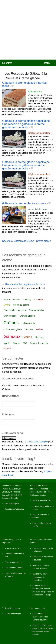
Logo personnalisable (14, 568)
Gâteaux (12, 336)
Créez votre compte (37, 442)
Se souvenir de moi (14, 433)
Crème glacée (10, 316)
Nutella (16, 343)
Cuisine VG (37, 574)
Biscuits (16, 300)
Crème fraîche (37, 310)
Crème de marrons (15, 310)
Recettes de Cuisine (10, 486)
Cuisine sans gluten (13, 329)
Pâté (25, 343)
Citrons (7, 305)
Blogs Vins (37, 565)
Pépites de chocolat (39, 343)
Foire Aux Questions (13, 562)
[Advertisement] (28, 30)
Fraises (39, 329)
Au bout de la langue (38, 209)
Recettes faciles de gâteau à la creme (25, 284)
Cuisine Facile (28, 323)
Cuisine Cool (38, 586)
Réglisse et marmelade (39, 133)
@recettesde (46, 523)
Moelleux (39, 337)
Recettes (7, 63)
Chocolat (38, 299)
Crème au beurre (21, 305)
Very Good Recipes (13, 614)
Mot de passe (9, 414)
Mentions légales (12, 504)
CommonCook (35, 92)
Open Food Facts (40, 625)
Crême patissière (27, 316)
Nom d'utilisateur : (11, 396)
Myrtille (7, 343)
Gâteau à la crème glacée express (24, 203)
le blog (35, 523)
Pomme (7, 348)
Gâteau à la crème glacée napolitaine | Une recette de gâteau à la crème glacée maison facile (27, 124)
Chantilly (27, 300)
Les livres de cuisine (41, 557)
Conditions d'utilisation (14, 509)
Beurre (7, 300)
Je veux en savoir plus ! (43, 500)
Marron (28, 337)
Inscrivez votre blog (13, 548)
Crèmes (11, 323)
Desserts (29, 329)
